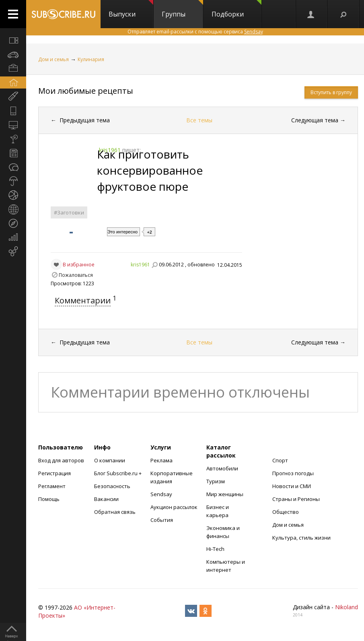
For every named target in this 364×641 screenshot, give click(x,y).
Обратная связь (115, 512)
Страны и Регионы (296, 499)
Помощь (49, 499)
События (162, 520)
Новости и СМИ (292, 486)
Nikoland (347, 607)
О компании (110, 460)
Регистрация (54, 473)
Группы (182, 9)
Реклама (161, 460)
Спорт (280, 460)
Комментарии (83, 300)
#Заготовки (69, 212)
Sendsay (161, 494)
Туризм (216, 481)
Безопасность (112, 486)
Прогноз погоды (293, 473)
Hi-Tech (215, 549)
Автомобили (222, 468)
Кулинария (91, 59)
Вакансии (106, 499)
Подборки (236, 9)
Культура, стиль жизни (301, 538)
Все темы (199, 120)
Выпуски (131, 9)
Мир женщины (225, 494)
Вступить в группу (331, 92)
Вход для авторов (61, 460)
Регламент (52, 486)
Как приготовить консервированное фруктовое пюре (150, 170)
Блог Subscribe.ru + (118, 473)
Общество (286, 512)
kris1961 (140, 265)
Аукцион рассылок (174, 507)
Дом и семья (53, 59)
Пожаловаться (76, 275)
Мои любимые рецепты (86, 91)
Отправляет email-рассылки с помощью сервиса (195, 32)
